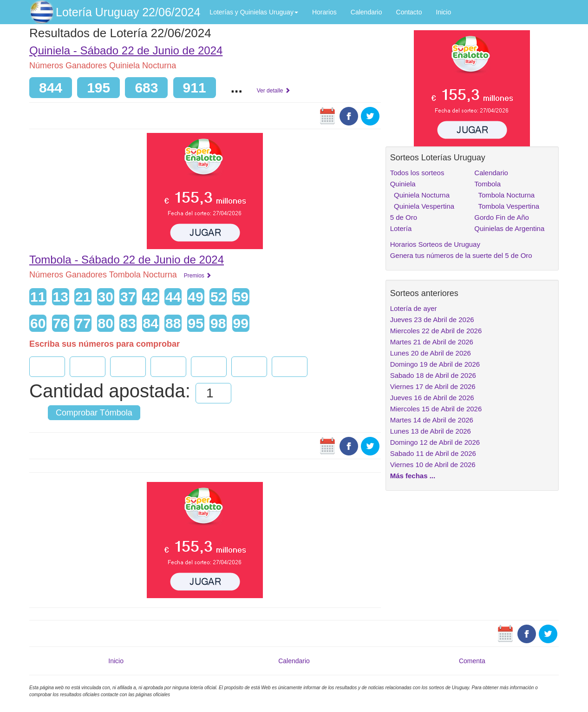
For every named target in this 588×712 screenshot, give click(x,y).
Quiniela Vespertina (422, 206)
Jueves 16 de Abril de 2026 (432, 398)
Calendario (366, 12)
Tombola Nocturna (504, 195)
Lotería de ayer (414, 308)
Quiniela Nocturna (420, 195)
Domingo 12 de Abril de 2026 (435, 442)
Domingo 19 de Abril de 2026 (435, 364)
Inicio (444, 12)
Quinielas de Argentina (509, 228)
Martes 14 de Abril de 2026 (432, 420)
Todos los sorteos (417, 173)
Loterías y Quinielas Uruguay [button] (254, 12)
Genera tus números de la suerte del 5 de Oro (461, 255)
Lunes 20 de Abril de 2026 (431, 353)
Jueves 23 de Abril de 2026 (432, 320)
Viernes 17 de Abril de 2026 (433, 386)
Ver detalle (274, 91)
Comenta (472, 661)
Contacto (409, 12)
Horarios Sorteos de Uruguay (435, 244)
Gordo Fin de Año (502, 217)
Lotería (401, 228)
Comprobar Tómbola (94, 413)
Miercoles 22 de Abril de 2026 (436, 331)
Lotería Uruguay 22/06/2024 (128, 12)
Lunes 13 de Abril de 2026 (431, 431)
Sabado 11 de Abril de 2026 (433, 453)
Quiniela (403, 184)
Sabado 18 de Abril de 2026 (433, 375)
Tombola (487, 184)
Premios (198, 276)
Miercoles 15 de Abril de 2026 (436, 409)
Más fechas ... (413, 476)
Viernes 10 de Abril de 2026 (433, 465)
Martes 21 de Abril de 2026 (432, 342)
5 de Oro (404, 217)
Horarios (324, 12)
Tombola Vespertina (507, 206)
